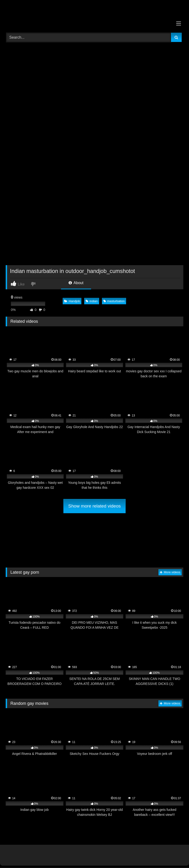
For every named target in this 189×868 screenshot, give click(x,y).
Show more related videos (95, 506)
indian (92, 301)
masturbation (114, 301)
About (76, 283)
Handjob (72, 301)
